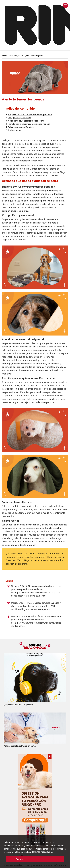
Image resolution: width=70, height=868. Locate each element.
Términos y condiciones (42, 852)
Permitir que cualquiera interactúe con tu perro (29, 124)
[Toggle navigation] (65, 5)
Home (4, 56)
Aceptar (19, 859)
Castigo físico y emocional (20, 118)
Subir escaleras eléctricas (21, 127)
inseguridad (37, 161)
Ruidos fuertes (14, 131)
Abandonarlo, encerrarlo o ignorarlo (26, 121)
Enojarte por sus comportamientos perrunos (30, 115)
